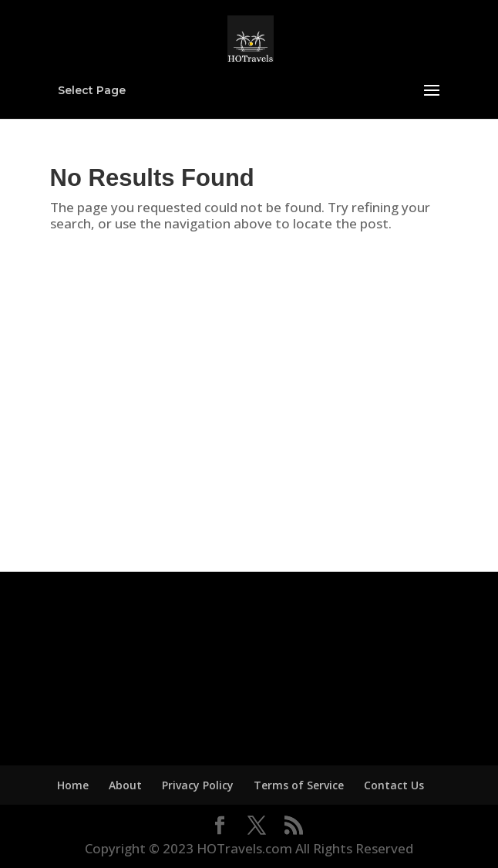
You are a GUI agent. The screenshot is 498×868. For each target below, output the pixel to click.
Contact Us (394, 785)
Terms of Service (299, 785)
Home (73, 785)
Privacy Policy (198, 785)
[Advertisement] (249, 404)
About (125, 785)
